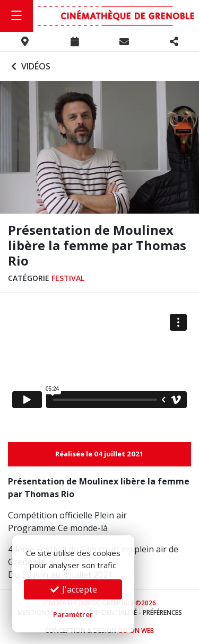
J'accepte (73, 589)
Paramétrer (73, 614)
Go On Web (136, 630)
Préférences (162, 612)
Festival (68, 278)
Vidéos (29, 66)
